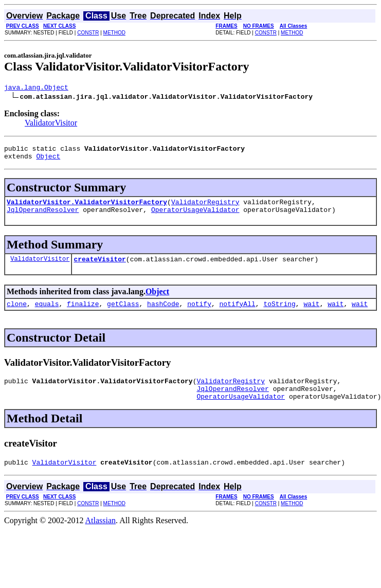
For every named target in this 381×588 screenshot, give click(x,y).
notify (199, 314)
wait (311, 314)
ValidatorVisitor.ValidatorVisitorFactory (87, 208)
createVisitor (99, 268)
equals (47, 314)
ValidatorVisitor (51, 124)
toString (279, 314)
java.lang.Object (36, 88)
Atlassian (101, 537)
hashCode (163, 314)
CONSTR (88, 33)
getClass (123, 314)
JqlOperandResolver (43, 217)
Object (48, 161)
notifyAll (238, 314)
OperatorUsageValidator (195, 217)
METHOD (114, 33)
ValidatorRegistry (205, 208)
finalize (83, 314)
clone (17, 314)
